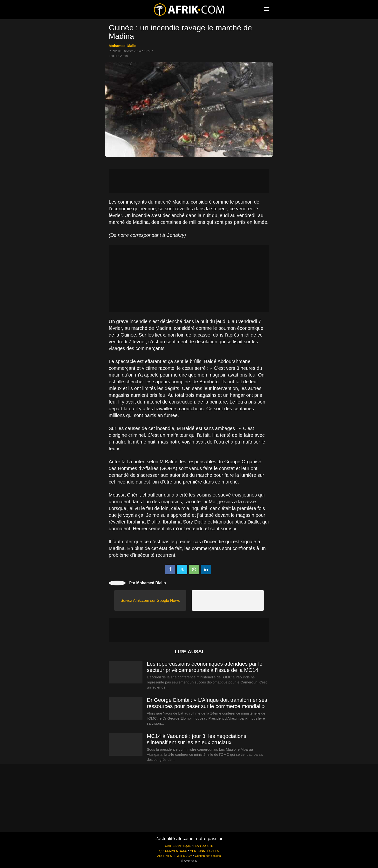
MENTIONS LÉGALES (204, 851)
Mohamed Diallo (123, 46)
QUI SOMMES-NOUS (173, 851)
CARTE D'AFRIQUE (178, 846)
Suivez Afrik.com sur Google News (150, 600)
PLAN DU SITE (203, 846)
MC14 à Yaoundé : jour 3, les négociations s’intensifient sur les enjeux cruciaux (197, 739)
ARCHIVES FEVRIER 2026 (175, 856)
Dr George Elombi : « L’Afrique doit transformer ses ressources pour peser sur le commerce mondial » (207, 703)
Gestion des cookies (208, 856)
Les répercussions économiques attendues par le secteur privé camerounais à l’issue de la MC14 (205, 667)
